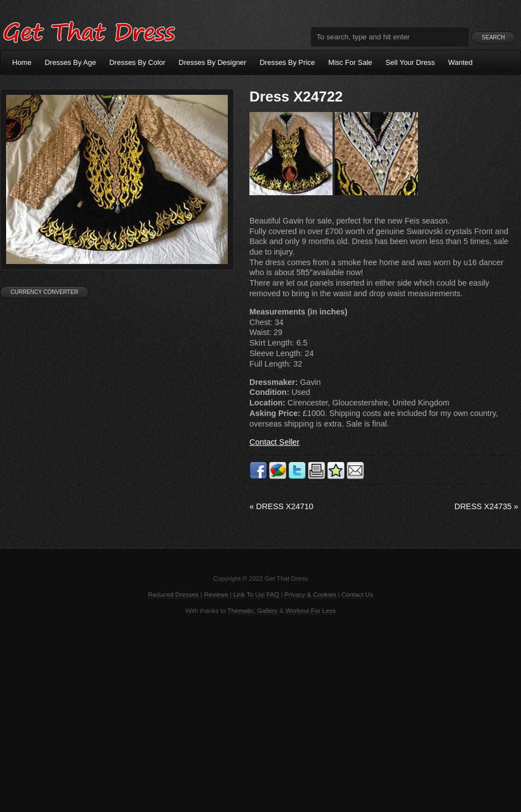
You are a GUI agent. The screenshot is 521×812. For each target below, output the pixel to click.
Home (22, 62)
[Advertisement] (260, 712)
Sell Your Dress (410, 62)
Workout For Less (311, 611)
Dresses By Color (137, 62)
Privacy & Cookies (310, 595)
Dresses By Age (71, 62)
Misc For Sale (350, 62)
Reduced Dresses (173, 595)
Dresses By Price (287, 62)
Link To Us (248, 595)
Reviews (216, 595)
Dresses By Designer (212, 62)
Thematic (241, 611)
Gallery (267, 611)
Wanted (461, 62)
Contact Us (357, 595)
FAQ (273, 595)
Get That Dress (89, 31)
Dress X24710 (281, 506)
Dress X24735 (486, 506)
